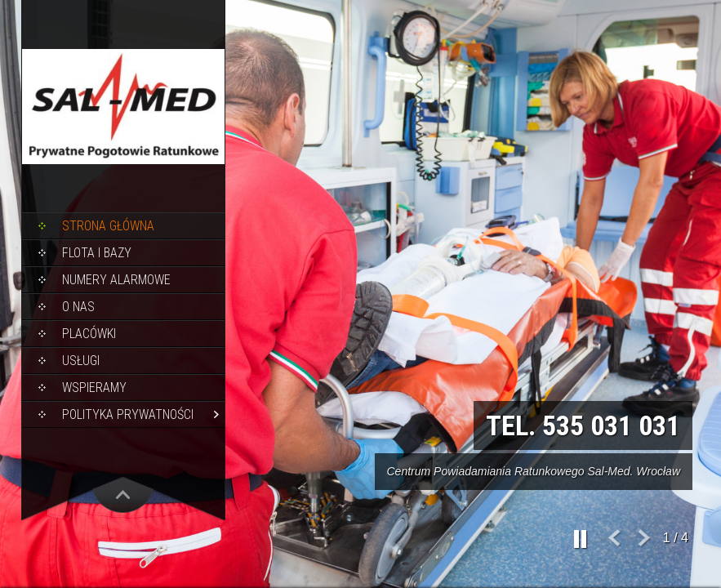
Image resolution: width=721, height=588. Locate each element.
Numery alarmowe (116, 280)
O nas (78, 307)
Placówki (89, 334)
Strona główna (108, 226)
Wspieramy (94, 388)
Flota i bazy (97, 253)
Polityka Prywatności (128, 414)
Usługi (81, 361)
